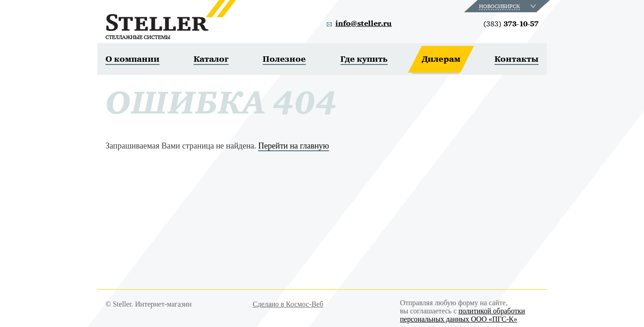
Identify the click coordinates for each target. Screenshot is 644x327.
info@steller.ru (364, 24)
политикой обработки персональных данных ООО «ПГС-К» (462, 315)
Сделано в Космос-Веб (288, 304)
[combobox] (508, 6)
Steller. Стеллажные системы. (171, 20)
